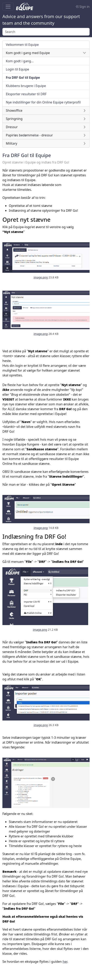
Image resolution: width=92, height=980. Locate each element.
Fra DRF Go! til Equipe (27, 155)
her (65, 962)
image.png (41, 277)
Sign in (82, 7)
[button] (46, 53)
